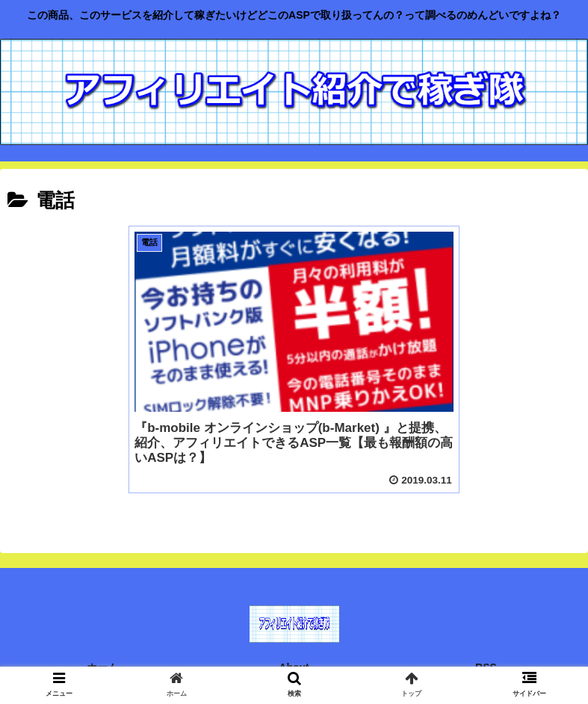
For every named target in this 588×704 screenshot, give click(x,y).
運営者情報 (486, 662)
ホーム (102, 640)
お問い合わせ (102, 662)
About (294, 640)
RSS (486, 640)
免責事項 (294, 662)
